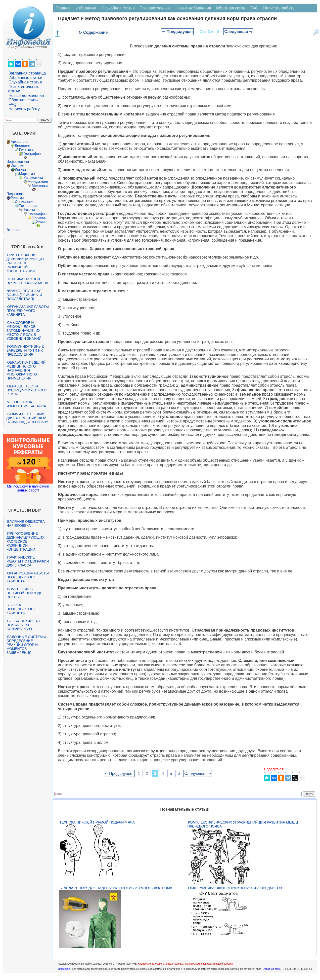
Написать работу (24, 109)
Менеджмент (38, 182)
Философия (37, 214)
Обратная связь (23, 100)
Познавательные (155, 8)
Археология (20, 142)
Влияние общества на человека (26, 524)
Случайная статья (25, 82)
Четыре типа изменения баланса (26, 404)
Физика (29, 210)
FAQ (12, 104)
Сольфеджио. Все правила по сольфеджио (24, 625)
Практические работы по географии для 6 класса (28, 561)
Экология (14, 230)
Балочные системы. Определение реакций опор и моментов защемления (27, 645)
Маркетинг (28, 174)
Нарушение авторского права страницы (160, 964)
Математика (33, 178)
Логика (20, 170)
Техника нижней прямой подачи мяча (97, 822)
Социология (25, 202)
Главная (63, 8)
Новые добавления (26, 95)
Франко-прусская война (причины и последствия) (24, 295)
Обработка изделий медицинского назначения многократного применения (26, 370)
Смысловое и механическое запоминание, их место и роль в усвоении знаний (24, 331)
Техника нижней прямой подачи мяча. (28, 281)
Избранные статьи (25, 78)
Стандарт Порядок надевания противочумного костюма (116, 888)
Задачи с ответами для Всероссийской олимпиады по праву (27, 418)
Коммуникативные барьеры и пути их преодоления (25, 350)
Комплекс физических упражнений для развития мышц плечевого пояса (243, 824)
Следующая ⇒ (238, 32)
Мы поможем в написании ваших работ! (28, 488)
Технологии (28, 206)
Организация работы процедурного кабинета (28, 311)
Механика (40, 186)
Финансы (39, 218)
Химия (41, 222)
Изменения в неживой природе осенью (24, 593)
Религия (17, 198)
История (17, 166)
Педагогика (16, 194)
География (32, 153)
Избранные (86, 8)
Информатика (18, 162)
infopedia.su (65, 969)
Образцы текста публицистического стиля (26, 390)
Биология (23, 146)
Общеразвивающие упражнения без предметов (235, 888)
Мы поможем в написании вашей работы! (209, 964)
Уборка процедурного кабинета (21, 609)
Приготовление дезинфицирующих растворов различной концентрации (25, 263)
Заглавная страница (27, 73)
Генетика (26, 150)
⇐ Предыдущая (177, 32)
